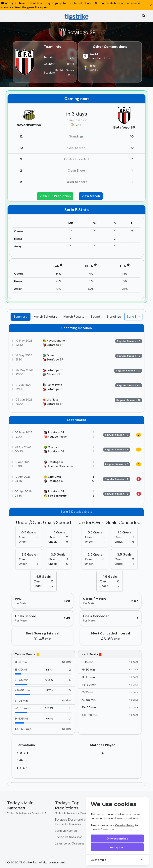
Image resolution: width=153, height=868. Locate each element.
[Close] (151, 5)
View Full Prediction (55, 196)
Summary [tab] (21, 317)
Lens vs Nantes (66, 831)
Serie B (132, 317)
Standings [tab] (114, 317)
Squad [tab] (95, 317)
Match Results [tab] (74, 317)
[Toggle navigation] (9, 16)
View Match (91, 196)
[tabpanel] (76, 553)
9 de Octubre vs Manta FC (26, 813)
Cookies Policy (125, 825)
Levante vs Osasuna (70, 843)
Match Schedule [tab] (45, 317)
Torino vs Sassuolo (69, 837)
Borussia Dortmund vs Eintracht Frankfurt (71, 822)
